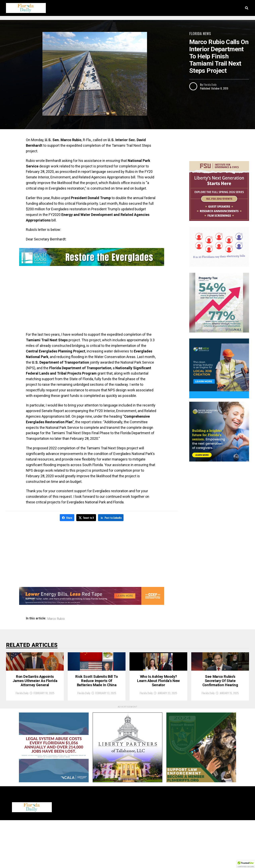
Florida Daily (210, 84)
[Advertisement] (92, 300)
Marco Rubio (56, 618)
